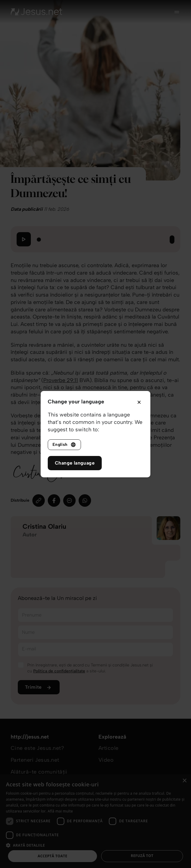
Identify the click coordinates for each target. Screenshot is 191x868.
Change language (75, 463)
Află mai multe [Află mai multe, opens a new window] (60, 811)
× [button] (184, 781)
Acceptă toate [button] (52, 856)
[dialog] (95, 821)
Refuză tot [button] (142, 856)
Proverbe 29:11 (61, 380)
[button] (95, 845)
